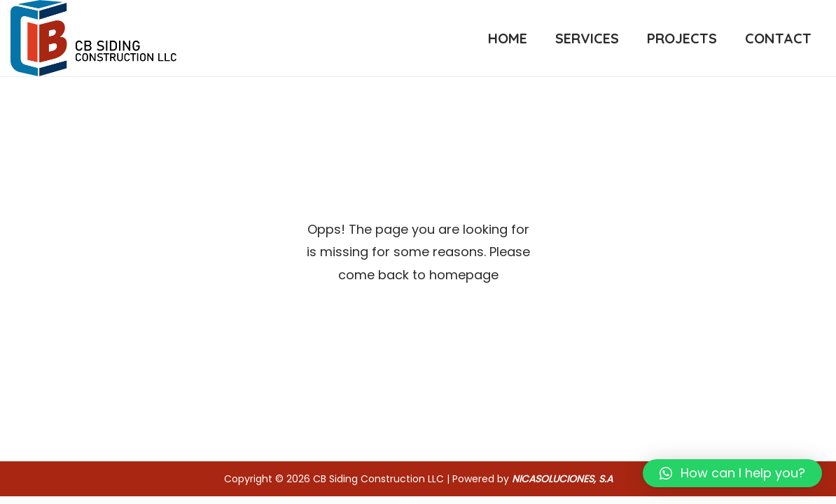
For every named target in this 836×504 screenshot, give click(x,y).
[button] (732, 473)
